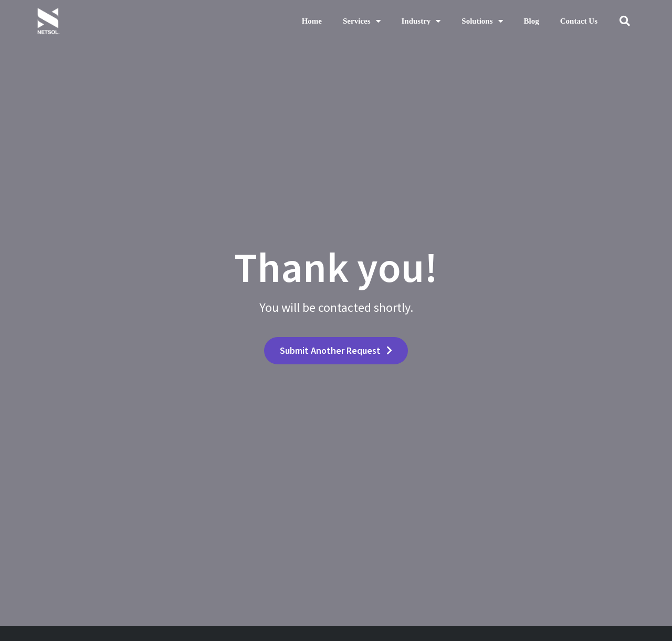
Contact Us (579, 21)
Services (361, 21)
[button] (625, 21)
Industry (421, 21)
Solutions (482, 21)
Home (312, 21)
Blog (532, 21)
